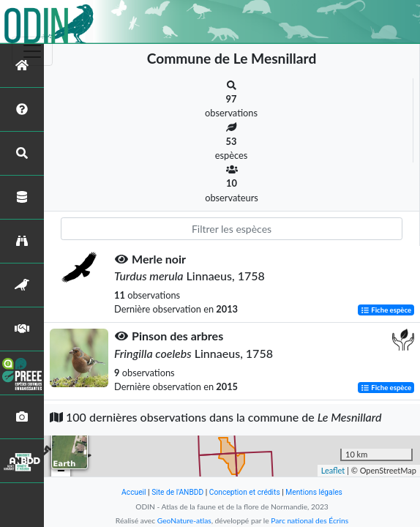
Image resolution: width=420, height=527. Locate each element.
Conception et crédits (245, 492)
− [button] (61, 471)
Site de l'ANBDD (177, 492)
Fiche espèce (386, 310)
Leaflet (333, 470)
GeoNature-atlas (184, 520)
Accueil (134, 492)
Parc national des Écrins (310, 520)
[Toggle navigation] (32, 51)
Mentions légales (314, 492)
